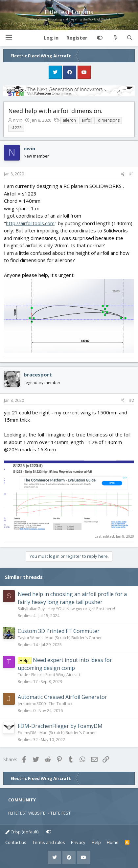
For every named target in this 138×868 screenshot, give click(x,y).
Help (96, 842)
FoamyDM (27, 733)
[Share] (123, 174)
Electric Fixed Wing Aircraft (56, 675)
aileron (69, 120)
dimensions (109, 120)
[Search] (130, 38)
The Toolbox (60, 704)
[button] (9, 38)
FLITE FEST (61, 813)
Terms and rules (49, 842)
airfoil (87, 120)
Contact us (16, 842)
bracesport (38, 374)
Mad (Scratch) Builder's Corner (74, 638)
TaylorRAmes (30, 638)
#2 (132, 400)
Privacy (78, 842)
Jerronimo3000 (32, 704)
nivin (18, 120)
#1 (132, 174)
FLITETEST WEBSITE (27, 813)
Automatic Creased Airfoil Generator (62, 697)
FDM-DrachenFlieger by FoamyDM (60, 726)
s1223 (16, 128)
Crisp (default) (22, 832)
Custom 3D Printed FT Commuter (59, 631)
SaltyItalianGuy (31, 609)
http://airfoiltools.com (30, 223)
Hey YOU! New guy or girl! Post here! (81, 609)
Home (113, 842)
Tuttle (23, 675)
